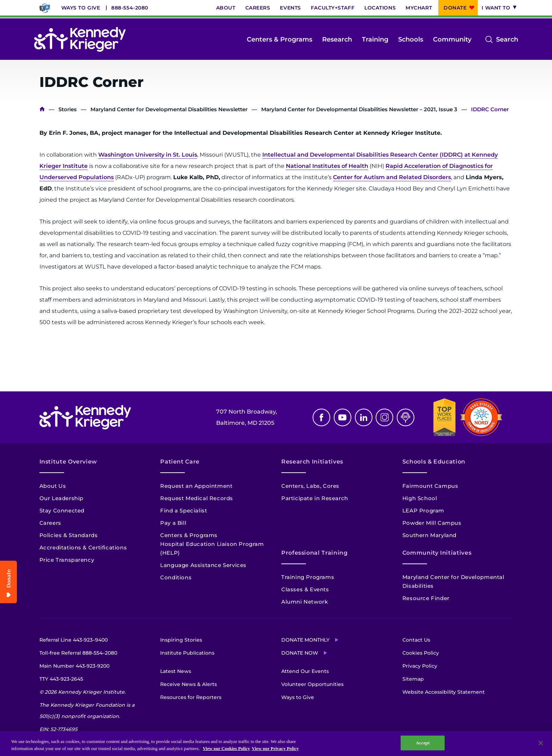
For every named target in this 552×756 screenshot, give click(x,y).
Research (337, 39)
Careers (258, 8)
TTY (61, 679)
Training (375, 39)
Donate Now (300, 653)
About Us (53, 486)
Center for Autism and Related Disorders (392, 177)
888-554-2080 (130, 8)
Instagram (384, 417)
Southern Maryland (429, 535)
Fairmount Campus (430, 486)
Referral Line (74, 640)
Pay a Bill (173, 523)
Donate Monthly (305, 640)
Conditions (176, 577)
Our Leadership (61, 498)
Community (452, 39)
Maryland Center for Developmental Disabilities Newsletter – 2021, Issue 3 (359, 109)
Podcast (406, 417)
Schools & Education (434, 462)
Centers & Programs (280, 39)
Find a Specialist (184, 511)
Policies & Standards (69, 535)
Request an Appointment (196, 486)
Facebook (321, 417)
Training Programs (308, 577)
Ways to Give (81, 8)
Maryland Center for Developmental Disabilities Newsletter (169, 109)
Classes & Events (305, 589)
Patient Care (180, 462)
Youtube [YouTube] (343, 417)
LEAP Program (423, 511)
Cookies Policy (421, 653)
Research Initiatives (312, 462)
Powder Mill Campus (432, 523)
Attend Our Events (305, 671)
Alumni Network (305, 602)
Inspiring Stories (181, 640)
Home (42, 109)
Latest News (176, 671)
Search (507, 39)
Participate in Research (315, 498)
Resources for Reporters (191, 697)
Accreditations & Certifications (83, 547)
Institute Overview (68, 462)
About (226, 8)
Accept (423, 743)
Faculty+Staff (333, 8)
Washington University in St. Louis (148, 155)
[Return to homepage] (80, 39)
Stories (68, 109)
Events (290, 8)
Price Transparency (67, 560)
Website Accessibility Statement (444, 692)
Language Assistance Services (203, 565)
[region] (276, 744)
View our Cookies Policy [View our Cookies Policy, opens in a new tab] (227, 748)
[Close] (541, 743)
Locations (380, 8)
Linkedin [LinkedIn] (364, 417)
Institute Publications (187, 653)
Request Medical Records (197, 498)
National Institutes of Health (327, 166)
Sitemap (413, 679)
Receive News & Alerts (189, 684)
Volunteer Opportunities (312, 684)
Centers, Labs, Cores (310, 486)
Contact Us (416, 640)
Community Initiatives (437, 553)
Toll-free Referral (78, 653)
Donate (455, 8)
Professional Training (314, 553)
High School (420, 498)
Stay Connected (62, 511)
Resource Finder (426, 598)
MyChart (419, 8)
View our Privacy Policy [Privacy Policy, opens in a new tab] (275, 748)
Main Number (74, 666)
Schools (411, 39)
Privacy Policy (420, 666)
